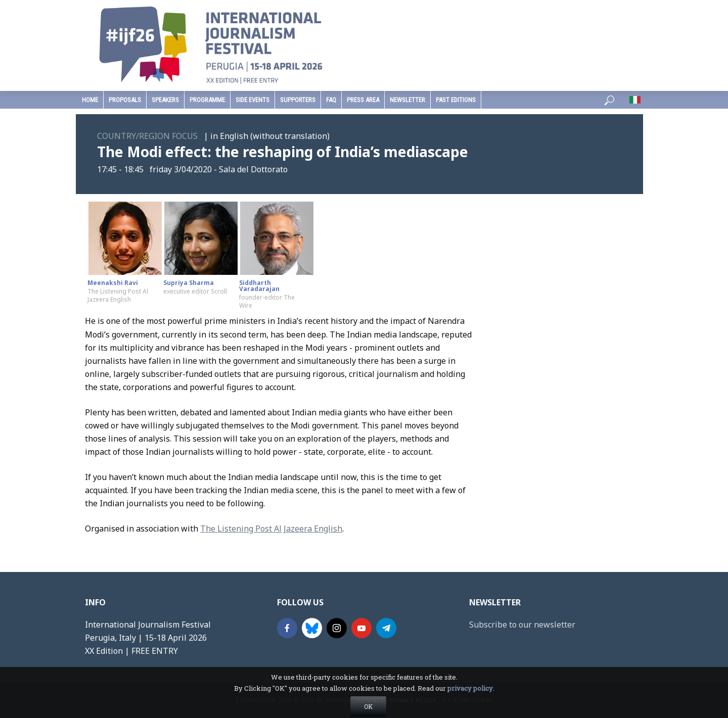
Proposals (125, 100)
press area (363, 100)
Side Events (253, 100)
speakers (165, 100)
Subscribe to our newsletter (522, 625)
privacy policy (470, 703)
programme (207, 100)
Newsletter (407, 100)
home (90, 100)
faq (331, 100)
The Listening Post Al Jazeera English (271, 529)
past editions (456, 100)
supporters (298, 100)
